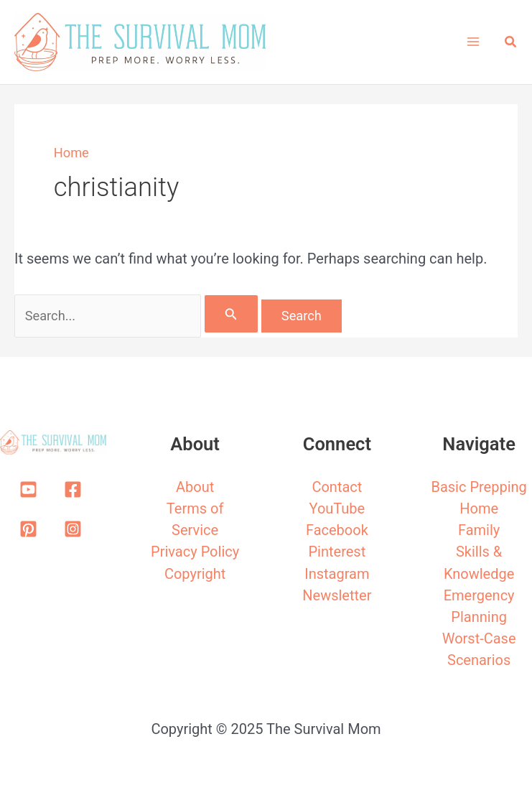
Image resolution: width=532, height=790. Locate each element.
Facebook (337, 530)
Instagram (337, 574)
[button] (511, 42)
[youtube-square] (31, 489)
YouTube (337, 508)
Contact (337, 487)
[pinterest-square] (31, 529)
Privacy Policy (195, 552)
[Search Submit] (231, 314)
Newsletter (337, 595)
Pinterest (337, 552)
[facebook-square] (75, 489)
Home (71, 153)
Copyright (195, 574)
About (195, 487)
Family (479, 530)
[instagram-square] (75, 529)
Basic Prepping (479, 487)
